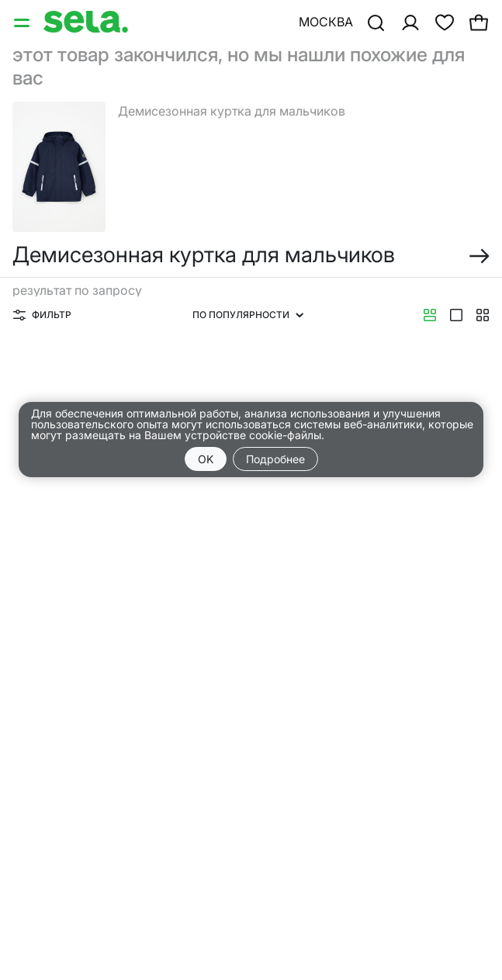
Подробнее (275, 459)
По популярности (248, 315)
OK (206, 459)
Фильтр (42, 315)
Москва (326, 22)
